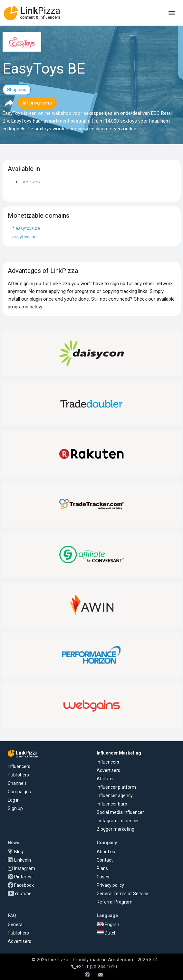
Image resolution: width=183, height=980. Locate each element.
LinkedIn (23, 860)
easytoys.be (24, 237)
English (108, 925)
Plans (102, 868)
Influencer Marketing (119, 753)
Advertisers (108, 770)
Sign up (15, 808)
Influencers (19, 766)
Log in (14, 800)
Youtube (23, 894)
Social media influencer (120, 812)
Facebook (24, 885)
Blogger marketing (116, 829)
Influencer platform (116, 787)
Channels (17, 783)
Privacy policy (110, 885)
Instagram (25, 868)
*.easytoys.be (26, 228)
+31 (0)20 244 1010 (94, 967)
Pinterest (24, 877)
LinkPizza (30, 182)
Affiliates (106, 779)
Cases (103, 877)
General (16, 925)
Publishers (18, 775)
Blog (19, 852)
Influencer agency (115, 795)
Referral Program (115, 902)
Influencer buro (112, 804)
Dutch (107, 933)
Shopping (17, 90)
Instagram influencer (118, 821)
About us (106, 852)
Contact (105, 860)
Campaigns (19, 792)
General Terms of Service (122, 894)
